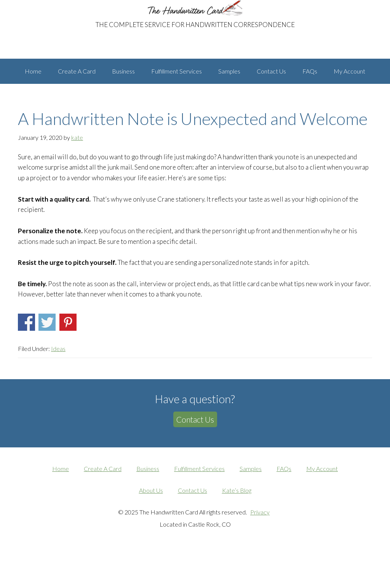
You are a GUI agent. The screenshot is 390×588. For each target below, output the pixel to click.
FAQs (284, 501)
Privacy (260, 545)
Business (148, 501)
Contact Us (195, 452)
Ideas (58, 381)
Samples (251, 501)
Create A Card (103, 501)
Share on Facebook (26, 355)
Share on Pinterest (68, 355)
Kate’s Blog (237, 523)
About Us (151, 523)
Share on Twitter (47, 355)
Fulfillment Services (199, 501)
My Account (322, 501)
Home (61, 501)
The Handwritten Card (71, 7)
